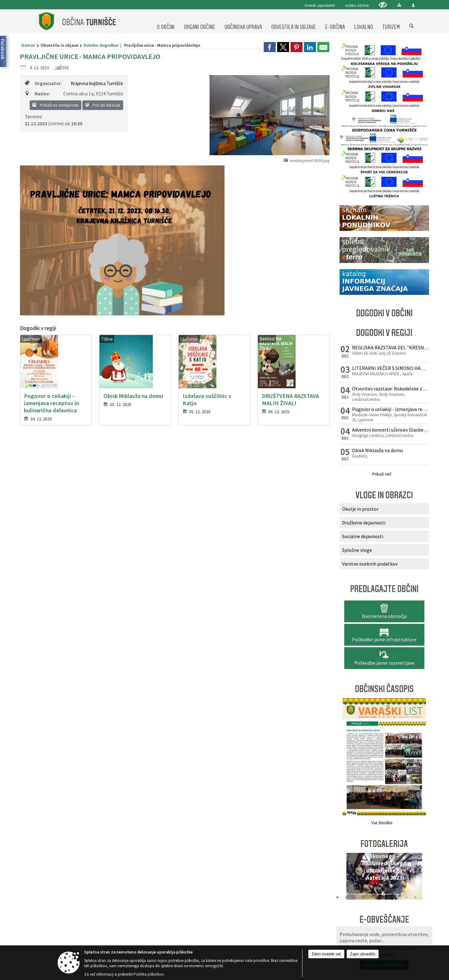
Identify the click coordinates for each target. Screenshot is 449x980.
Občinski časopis (384, 689)
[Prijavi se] (371, 576)
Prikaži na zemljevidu (56, 105)
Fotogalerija (384, 844)
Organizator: (43, 83)
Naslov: (37, 94)
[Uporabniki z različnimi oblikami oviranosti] (383, 5)
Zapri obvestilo (363, 954)
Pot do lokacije (103, 105)
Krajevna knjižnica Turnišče (97, 83)
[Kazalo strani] (399, 5)
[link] (270, 47)
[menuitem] (166, 21)
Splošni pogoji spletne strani (123, 601)
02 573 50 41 (59, 549)
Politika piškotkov (297, 601)
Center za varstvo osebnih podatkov (185, 601)
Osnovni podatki (63, 509)
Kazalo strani (333, 601)
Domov (28, 45)
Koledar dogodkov (101, 45)
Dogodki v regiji (384, 333)
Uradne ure (181, 509)
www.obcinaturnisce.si (61, 566)
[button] (346, 878)
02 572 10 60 (59, 542)
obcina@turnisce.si (60, 559)
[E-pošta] (322, 576)
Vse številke (382, 823)
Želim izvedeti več (326, 954)
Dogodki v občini (384, 313)
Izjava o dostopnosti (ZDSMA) (248, 601)
